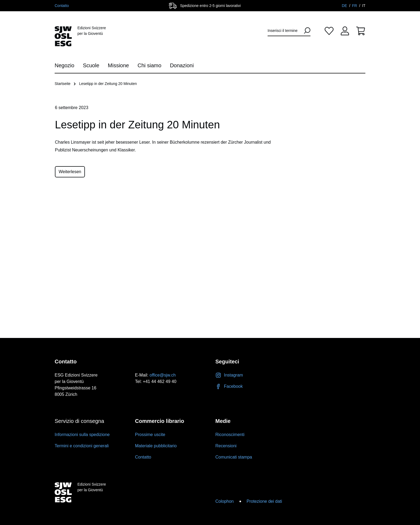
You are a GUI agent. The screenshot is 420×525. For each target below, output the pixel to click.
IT (364, 6)
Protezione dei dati (265, 501)
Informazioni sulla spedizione (82, 435)
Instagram (229, 375)
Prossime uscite (150, 435)
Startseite (63, 84)
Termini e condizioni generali (82, 446)
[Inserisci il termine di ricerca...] (284, 31)
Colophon (225, 501)
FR (355, 6)
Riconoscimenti (230, 435)
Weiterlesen (70, 172)
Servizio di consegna (79, 421)
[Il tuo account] (345, 31)
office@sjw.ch (163, 375)
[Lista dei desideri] (329, 31)
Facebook (229, 386)
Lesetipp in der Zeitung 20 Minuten (108, 84)
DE (345, 6)
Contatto (62, 6)
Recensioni (226, 446)
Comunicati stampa (234, 457)
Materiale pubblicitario (156, 446)
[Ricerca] (305, 31)
